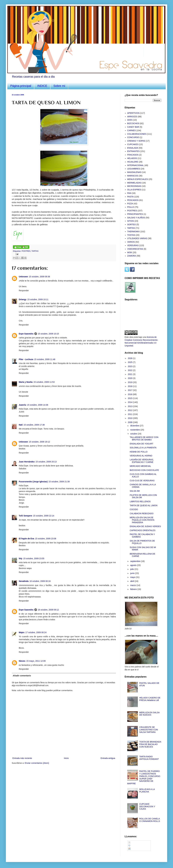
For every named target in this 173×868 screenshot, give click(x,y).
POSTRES (26, 251)
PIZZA (130, 204)
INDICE (42, 86)
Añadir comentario (22, 676)
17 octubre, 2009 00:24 (36, 632)
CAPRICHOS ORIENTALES (143, 530)
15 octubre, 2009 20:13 (46, 462)
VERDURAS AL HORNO (141, 456)
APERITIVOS (133, 113)
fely (21, 558)
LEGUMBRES (134, 169)
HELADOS (132, 158)
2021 (130, 374)
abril (132, 581)
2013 (130, 406)
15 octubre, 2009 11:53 (44, 382)
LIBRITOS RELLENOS (140, 502)
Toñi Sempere (26, 516)
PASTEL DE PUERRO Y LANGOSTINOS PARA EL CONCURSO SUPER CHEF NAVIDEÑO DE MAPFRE (144, 777)
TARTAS (35, 251)
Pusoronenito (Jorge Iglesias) (33, 482)
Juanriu (23, 405)
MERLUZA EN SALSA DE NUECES (149, 714)
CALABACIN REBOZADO (142, 514)
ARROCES (132, 117)
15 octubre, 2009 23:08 (46, 539)
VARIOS (131, 242)
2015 (130, 398)
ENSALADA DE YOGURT (142, 444)
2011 (130, 414)
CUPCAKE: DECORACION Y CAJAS (147, 807)
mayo (133, 577)
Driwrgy (23, 299)
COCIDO (134, 509)
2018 (130, 386)
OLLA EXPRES (134, 190)
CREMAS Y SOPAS (136, 141)
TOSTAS (131, 235)
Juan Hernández (27, 462)
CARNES (132, 130)
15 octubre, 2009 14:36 (38, 405)
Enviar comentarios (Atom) (37, 763)
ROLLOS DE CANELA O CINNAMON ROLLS (150, 820)
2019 (130, 382)
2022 (130, 370)
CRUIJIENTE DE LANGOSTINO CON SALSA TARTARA (149, 730)
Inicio (66, 758)
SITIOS (131, 221)
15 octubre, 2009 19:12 (39, 442)
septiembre (136, 561)
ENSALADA (133, 148)
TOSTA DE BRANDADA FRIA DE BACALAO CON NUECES (150, 744)
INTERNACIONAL (136, 165)
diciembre (135, 426)
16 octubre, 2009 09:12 (48, 610)
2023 (130, 366)
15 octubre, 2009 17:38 (34, 425)
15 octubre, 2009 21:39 (59, 482)
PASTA (130, 197)
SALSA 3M (135, 491)
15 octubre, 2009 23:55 (34, 558)
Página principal (21, 86)
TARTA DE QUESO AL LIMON (144, 505)
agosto (134, 565)
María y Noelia (26, 382)
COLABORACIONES (137, 134)
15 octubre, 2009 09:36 (39, 277)
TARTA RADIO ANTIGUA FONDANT (149, 758)
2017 (130, 390)
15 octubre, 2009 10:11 (38, 299)
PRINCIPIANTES (135, 214)
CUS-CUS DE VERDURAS (142, 481)
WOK (130, 252)
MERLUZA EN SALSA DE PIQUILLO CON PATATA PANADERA (142, 520)
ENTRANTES (133, 151)
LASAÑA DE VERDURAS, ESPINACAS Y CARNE (142, 461)
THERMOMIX (134, 231)
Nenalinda (24, 581)
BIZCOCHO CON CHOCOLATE (144, 470)
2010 (130, 418)
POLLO (131, 207)
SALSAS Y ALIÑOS (136, 218)
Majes (22, 632)
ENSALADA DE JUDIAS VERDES (145, 526)
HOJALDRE (133, 162)
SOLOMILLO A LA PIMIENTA (143, 448)
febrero (134, 589)
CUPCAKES (133, 144)
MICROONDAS (134, 186)
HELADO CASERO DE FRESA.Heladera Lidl (150, 699)
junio (133, 573)
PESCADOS (133, 200)
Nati (21, 425)
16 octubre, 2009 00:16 (40, 581)
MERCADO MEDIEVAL (140, 466)
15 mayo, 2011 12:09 (36, 661)
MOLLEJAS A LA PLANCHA (147, 790)
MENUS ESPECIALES (138, 179)
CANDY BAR (133, 127)
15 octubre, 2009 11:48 (45, 359)
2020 (130, 378)
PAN (129, 193)
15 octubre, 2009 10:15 (48, 334)
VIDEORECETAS (135, 249)
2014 (130, 402)
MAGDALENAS (134, 172)
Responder (24, 291)
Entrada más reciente (22, 758)
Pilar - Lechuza (26, 359)
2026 (130, 358)
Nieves (22, 661)
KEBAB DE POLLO (139, 452)
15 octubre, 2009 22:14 (44, 516)
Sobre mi (59, 86)
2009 (130, 422)
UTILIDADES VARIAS (137, 238)
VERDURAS (133, 245)
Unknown (23, 277)
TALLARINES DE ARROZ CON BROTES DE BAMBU (144, 438)
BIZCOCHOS (133, 123)
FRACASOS (133, 155)
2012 (130, 410)
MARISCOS (133, 176)
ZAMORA (132, 256)
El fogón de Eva (26, 539)
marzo (133, 585)
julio (132, 569)
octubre (134, 434)
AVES (130, 120)
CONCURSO (133, 137)
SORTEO (132, 224)
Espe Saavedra (26, 334)
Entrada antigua (108, 758)
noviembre (135, 430)
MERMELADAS (134, 183)
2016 (130, 394)
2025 (130, 362)
